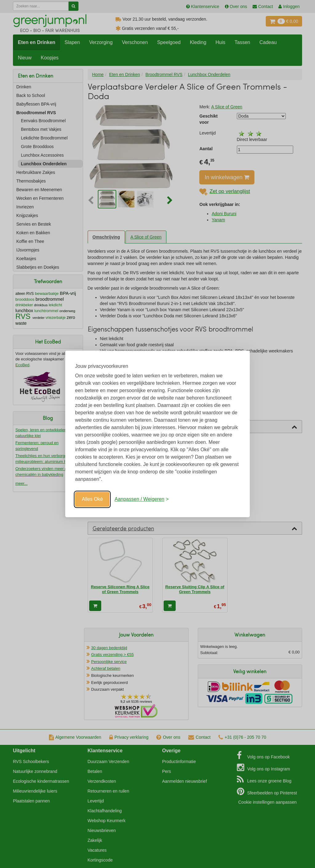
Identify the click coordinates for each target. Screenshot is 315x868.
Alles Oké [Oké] (92, 499)
